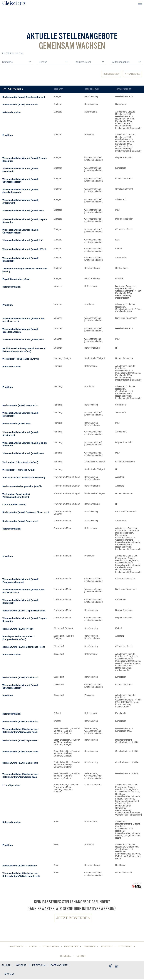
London (82, 956)
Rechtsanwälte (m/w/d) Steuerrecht (20, 105)
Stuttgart (125, 947)
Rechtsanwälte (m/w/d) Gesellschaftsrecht (24, 97)
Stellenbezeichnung (13, 89)
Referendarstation (12, 112)
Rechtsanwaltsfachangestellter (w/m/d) (22, 486)
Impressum (40, 966)
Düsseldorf (51, 947)
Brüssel (66, 956)
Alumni (6, 966)
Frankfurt (71, 947)
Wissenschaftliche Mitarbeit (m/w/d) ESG (23, 240)
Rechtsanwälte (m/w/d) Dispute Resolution (24, 611)
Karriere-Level (92, 89)
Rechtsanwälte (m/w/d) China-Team (20, 763)
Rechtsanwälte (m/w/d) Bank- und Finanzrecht (26, 512)
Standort (59, 89)
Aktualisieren (132, 74)
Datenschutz (61, 966)
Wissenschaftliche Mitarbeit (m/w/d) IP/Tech (24, 249)
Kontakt (22, 966)
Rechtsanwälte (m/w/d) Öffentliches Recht (24, 647)
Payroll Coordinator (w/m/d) (16, 279)
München (107, 947)
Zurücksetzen (111, 74)
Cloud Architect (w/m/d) (14, 505)
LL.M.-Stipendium (11, 785)
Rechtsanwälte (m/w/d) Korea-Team (20, 752)
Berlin (33, 947)
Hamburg (90, 947)
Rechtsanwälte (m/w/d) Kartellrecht (20, 677)
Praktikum (8, 135)
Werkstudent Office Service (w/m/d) (20, 462)
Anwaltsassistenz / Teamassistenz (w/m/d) (24, 478)
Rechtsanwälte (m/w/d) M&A (17, 424)
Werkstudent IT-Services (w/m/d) (19, 470)
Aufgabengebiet (123, 89)
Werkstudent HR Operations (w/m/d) (21, 359)
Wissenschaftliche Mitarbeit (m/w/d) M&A (23, 210)
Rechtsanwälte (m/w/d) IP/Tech (18, 629)
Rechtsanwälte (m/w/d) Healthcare (20, 866)
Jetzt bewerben (73, 918)
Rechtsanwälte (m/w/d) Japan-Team (20, 740)
